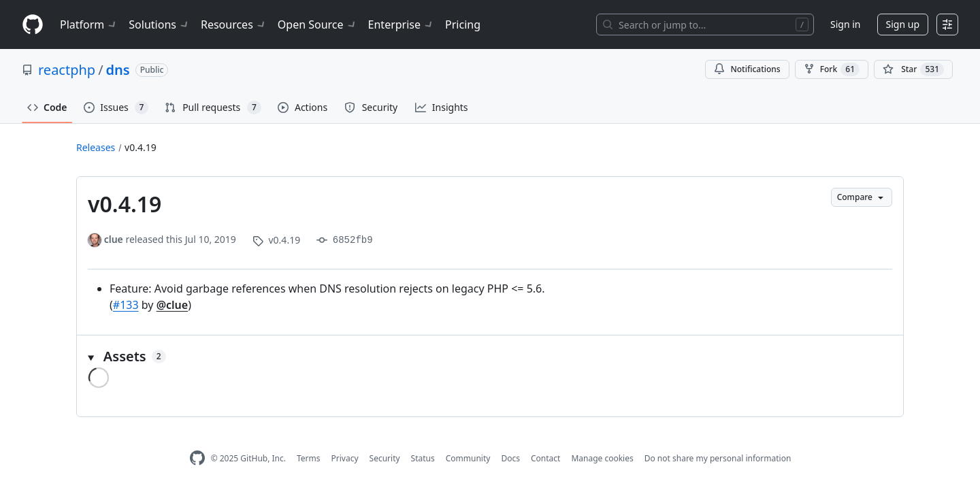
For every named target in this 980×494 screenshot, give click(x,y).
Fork (832, 69)
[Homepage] (33, 25)
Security (385, 458)
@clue (173, 305)
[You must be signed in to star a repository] (913, 69)
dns (118, 70)
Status (423, 458)
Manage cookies (602, 458)
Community (468, 458)
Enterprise (401, 24)
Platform (89, 24)
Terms (309, 458)
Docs (510, 458)
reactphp (67, 70)
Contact (545, 458)
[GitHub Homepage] (197, 458)
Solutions (159, 24)
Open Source (317, 24)
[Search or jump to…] (705, 24)
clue (114, 239)
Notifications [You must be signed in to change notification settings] (747, 69)
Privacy (345, 458)
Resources (234, 24)
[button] (490, 357)
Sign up (903, 24)
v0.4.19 (141, 147)
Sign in (845, 24)
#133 (126, 305)
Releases (96, 147)
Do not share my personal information (718, 458)
